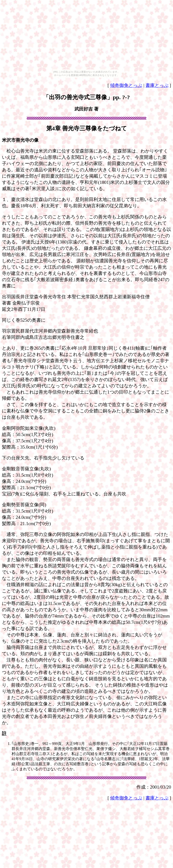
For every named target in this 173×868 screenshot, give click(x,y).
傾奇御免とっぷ (126, 85)
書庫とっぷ (157, 85)
